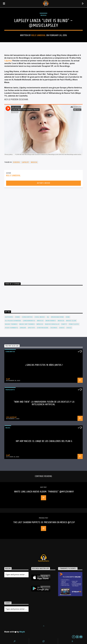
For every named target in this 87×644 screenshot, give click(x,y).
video (62, 328)
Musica (43, 15)
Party (64, 324)
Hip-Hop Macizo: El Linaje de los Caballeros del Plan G (44, 441)
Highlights (10, 390)
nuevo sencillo (52, 324)
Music (8, 428)
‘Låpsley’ (8, 61)
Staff (8, 379)
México (40, 324)
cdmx (18, 317)
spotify (31, 328)
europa (16, 162)
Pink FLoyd (74, 324)
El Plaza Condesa (13, 321)
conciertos (27, 317)
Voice (69, 328)
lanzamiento (29, 321)
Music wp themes (27, 324)
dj (48, 317)
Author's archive (44, 183)
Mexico (40, 321)
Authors (9, 317)
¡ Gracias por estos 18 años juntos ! (44, 365)
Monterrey (51, 321)
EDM (68, 317)
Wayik (22, 632)
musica (34, 162)
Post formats (11, 328)
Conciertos (10, 352)
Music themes (11, 324)
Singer (23, 328)
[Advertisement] (21, 234)
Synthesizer (43, 328)
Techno (54, 328)
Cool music (40, 317)
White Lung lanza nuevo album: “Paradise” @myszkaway (44, 492)
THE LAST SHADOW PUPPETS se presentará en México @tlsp (44, 522)
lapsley (25, 162)
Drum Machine (57, 317)
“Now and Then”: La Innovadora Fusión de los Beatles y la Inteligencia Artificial (44, 403)
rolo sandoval (39, 35)
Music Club (71, 321)
